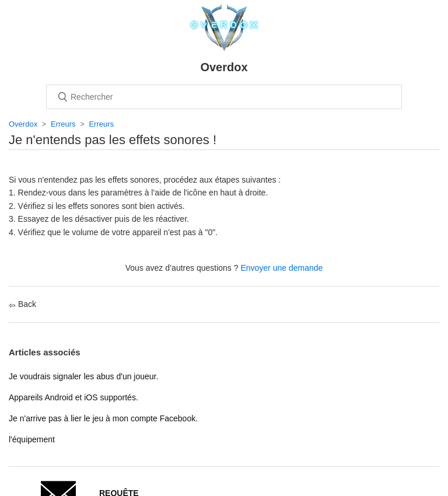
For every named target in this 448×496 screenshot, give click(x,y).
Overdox (23, 124)
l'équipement (32, 439)
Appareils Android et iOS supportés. (73, 397)
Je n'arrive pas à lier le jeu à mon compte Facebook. (103, 418)
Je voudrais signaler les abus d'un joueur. (83, 376)
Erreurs (63, 124)
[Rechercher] (224, 97)
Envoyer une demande (281, 268)
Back (22, 304)
